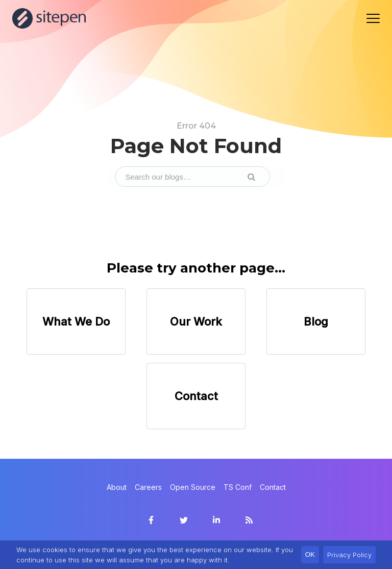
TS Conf (238, 487)
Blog (316, 321)
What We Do (76, 321)
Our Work (196, 321)
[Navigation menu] (373, 18)
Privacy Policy (349, 555)
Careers (148, 487)
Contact (196, 396)
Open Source (193, 487)
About (117, 487)
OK (310, 554)
